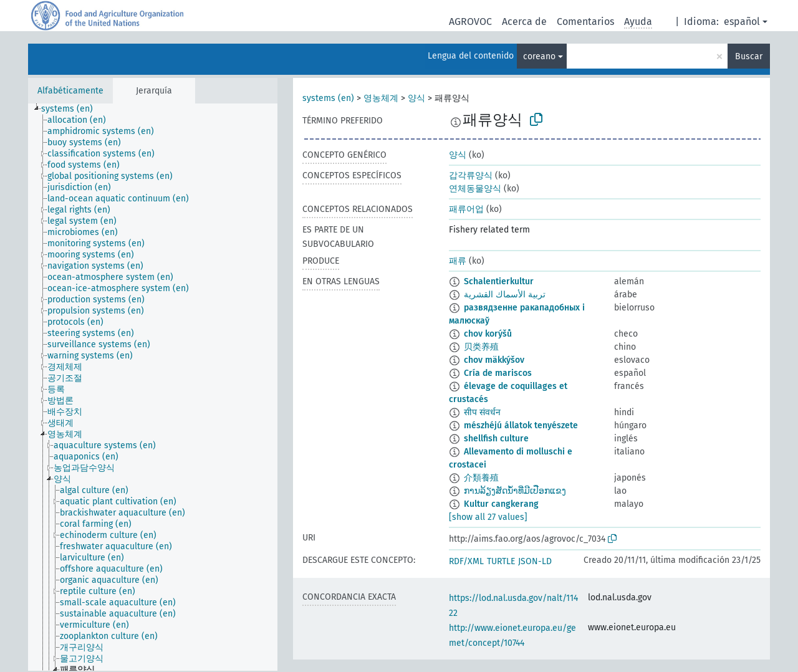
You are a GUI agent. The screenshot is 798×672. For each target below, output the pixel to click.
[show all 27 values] (488, 517)
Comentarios (585, 22)
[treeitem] (72, 109)
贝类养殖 (481, 347)
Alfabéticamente (70, 91)
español (742, 22)
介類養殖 (481, 478)
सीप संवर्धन (482, 412)
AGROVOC (470, 22)
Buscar (749, 56)
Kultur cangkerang (501, 504)
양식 (416, 98)
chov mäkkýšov (494, 360)
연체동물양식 (475, 189)
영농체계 (381, 98)
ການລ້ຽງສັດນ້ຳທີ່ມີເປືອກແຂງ (515, 491)
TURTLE (501, 561)
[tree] (153, 387)
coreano (539, 56)
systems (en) (328, 98)
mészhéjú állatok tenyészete (521, 425)
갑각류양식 (471, 175)
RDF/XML (466, 561)
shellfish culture (496, 439)
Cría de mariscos (498, 373)
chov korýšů (488, 334)
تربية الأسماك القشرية (505, 295)
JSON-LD (535, 561)
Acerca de (524, 22)
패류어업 (466, 209)
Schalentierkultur (499, 281)
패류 (458, 261)
